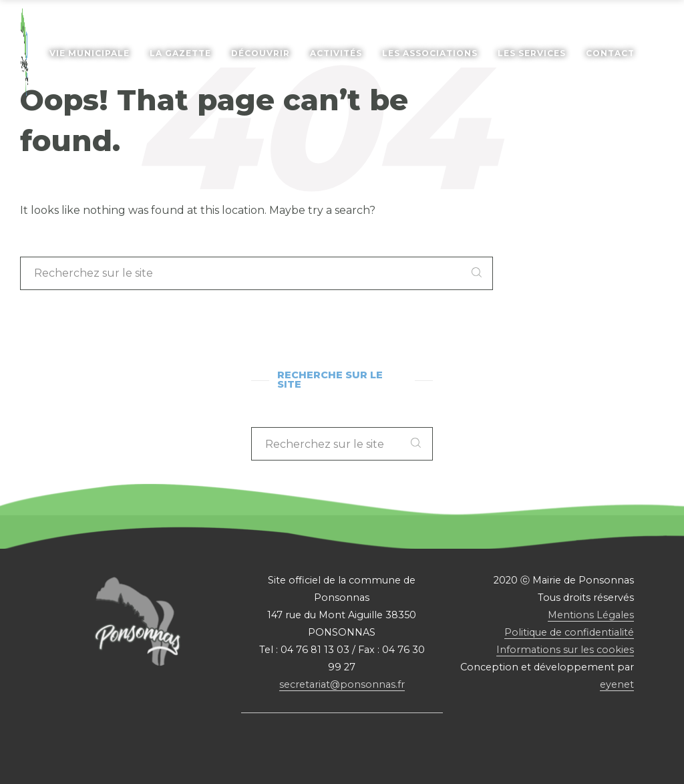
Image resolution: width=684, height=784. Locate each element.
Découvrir (261, 53)
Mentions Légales (591, 615)
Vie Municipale (90, 53)
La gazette (180, 53)
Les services (532, 53)
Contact (610, 53)
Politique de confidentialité (569, 632)
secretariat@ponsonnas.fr (342, 684)
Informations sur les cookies (565, 650)
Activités (336, 53)
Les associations (430, 53)
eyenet (617, 684)
